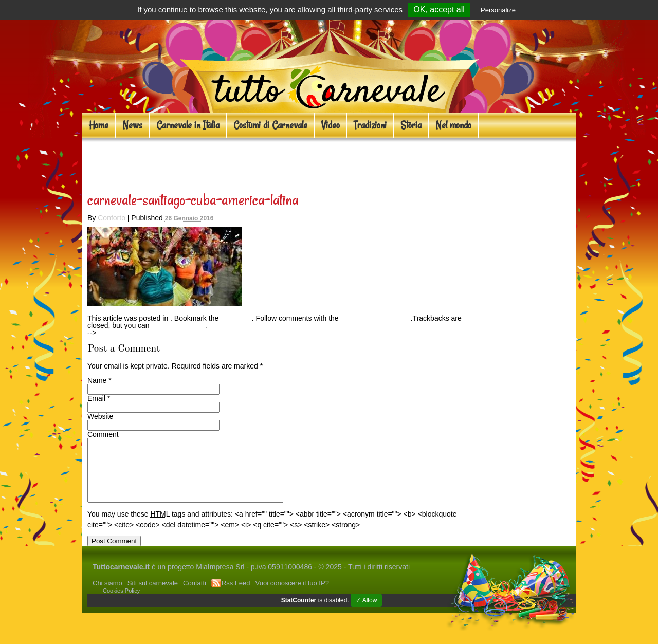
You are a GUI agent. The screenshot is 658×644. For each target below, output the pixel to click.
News (132, 125)
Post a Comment (178, 325)
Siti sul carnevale (153, 595)
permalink (236, 318)
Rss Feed (236, 595)
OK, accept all (439, 10)
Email (96, 398)
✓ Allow (366, 613)
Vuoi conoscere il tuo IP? (292, 595)
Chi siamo (107, 595)
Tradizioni (370, 125)
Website (100, 416)
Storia (411, 125)
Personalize (498, 10)
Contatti (195, 595)
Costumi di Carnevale (270, 125)
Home (99, 125)
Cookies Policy (121, 603)
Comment (103, 434)
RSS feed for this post (376, 318)
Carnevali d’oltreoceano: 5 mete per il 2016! (244, 162)
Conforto (112, 218)
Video (331, 125)
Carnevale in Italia (188, 125)
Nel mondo (453, 125)
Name (97, 380)
